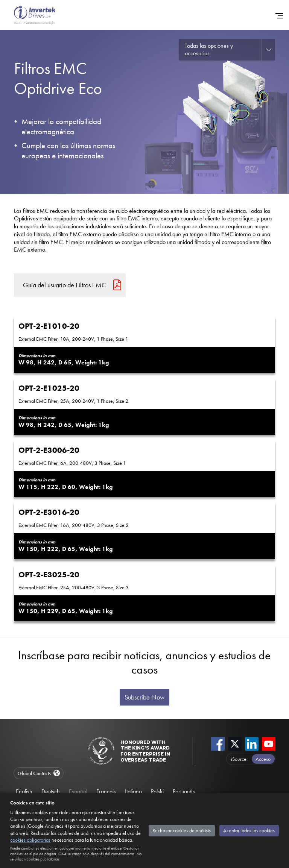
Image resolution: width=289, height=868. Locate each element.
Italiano (133, 791)
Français (106, 791)
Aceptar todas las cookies (249, 830)
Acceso (263, 759)
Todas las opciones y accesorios (209, 50)
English (24, 791)
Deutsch (51, 791)
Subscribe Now (144, 697)
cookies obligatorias (30, 840)
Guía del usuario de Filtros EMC (65, 285)
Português (184, 791)
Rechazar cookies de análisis (182, 830)
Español (78, 791)
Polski (157, 791)
